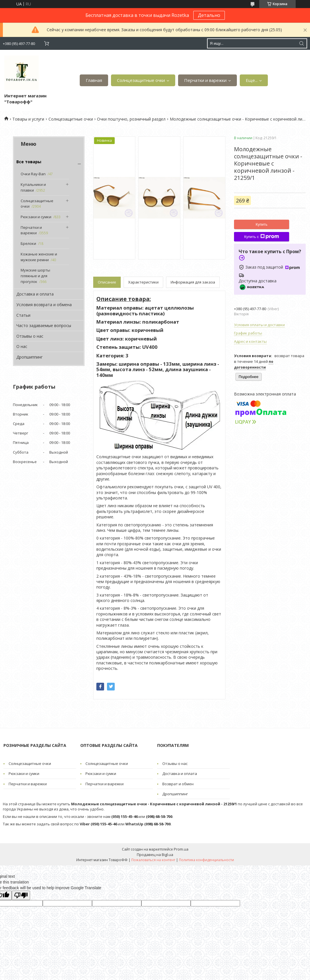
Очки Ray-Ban (33, 174)
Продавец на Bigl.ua (155, 855)
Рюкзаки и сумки (36, 217)
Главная (94, 80)
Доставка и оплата (35, 294)
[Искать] (301, 43)
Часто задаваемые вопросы (44, 325)
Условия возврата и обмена (44, 305)
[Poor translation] (21, 895)
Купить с (261, 237)
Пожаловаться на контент (153, 860)
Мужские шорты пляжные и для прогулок (35, 276)
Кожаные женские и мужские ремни (39, 257)
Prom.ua (181, 849)
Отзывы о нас (30, 336)
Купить (261, 224)
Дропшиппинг (30, 357)
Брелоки (28, 243)
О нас (22, 346)
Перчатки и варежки (205, 80)
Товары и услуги (28, 119)
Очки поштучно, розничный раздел (131, 119)
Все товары (29, 162)
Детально (209, 15)
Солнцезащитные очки (141, 80)
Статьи (23, 315)
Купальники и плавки (33, 187)
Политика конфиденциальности (206, 860)
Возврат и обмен (178, 784)
